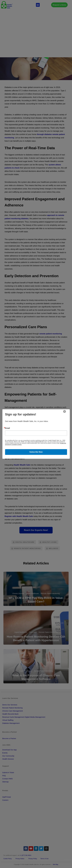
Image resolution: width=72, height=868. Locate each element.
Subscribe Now (36, 452)
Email (7, 428)
